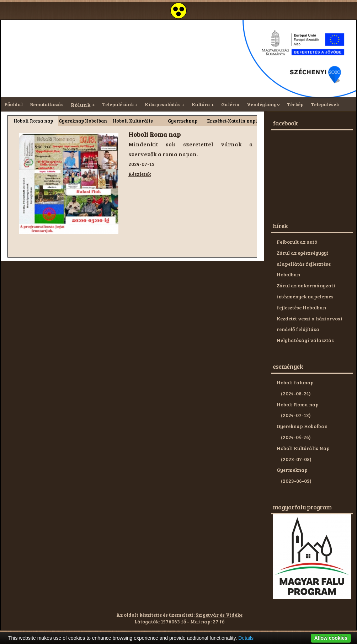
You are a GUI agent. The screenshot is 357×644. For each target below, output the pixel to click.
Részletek (140, 174)
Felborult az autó (297, 242)
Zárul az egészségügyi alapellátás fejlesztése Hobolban (304, 264)
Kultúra (201, 104)
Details (246, 638)
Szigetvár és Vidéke (219, 615)
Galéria (230, 104)
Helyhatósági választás (305, 340)
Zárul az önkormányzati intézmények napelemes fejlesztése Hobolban (306, 296)
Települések (325, 104)
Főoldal (14, 104)
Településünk (118, 104)
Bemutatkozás (47, 104)
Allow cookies (331, 638)
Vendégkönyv (263, 104)
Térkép (295, 104)
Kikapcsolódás (163, 104)
